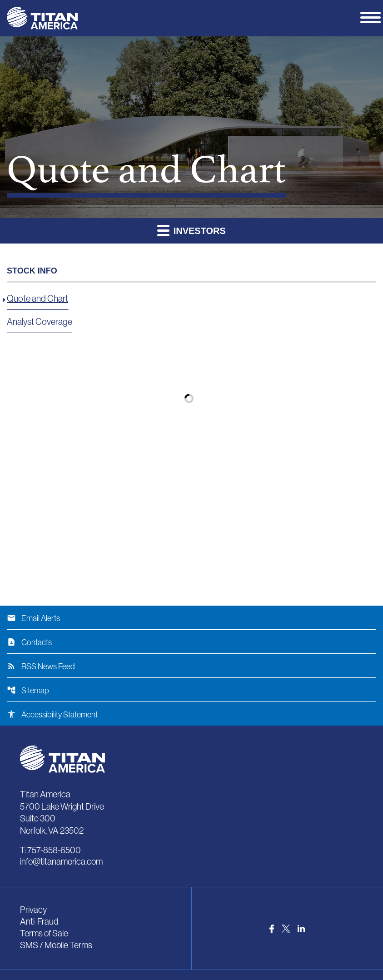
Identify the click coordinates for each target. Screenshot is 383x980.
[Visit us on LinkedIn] (301, 928)
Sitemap (28, 691)
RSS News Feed (41, 667)
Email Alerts (33, 618)
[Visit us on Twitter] (286, 928)
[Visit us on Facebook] (272, 929)
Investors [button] (191, 230)
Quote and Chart (37, 298)
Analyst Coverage (40, 322)
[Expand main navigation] (372, 17)
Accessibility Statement (52, 715)
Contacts (29, 642)
